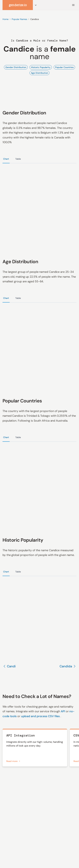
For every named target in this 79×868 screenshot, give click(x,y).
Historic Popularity (41, 67)
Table (18, 159)
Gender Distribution (16, 67)
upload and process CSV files (41, 716)
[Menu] (73, 5)
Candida (68, 666)
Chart (6, 159)
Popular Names (19, 19)
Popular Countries (64, 67)
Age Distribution (39, 73)
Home (6, 19)
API (63, 711)
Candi (9, 666)
